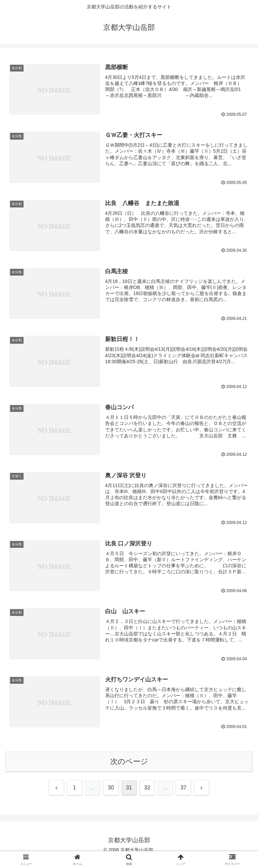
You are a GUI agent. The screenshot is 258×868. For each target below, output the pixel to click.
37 (183, 788)
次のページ (129, 762)
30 (111, 788)
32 (147, 788)
